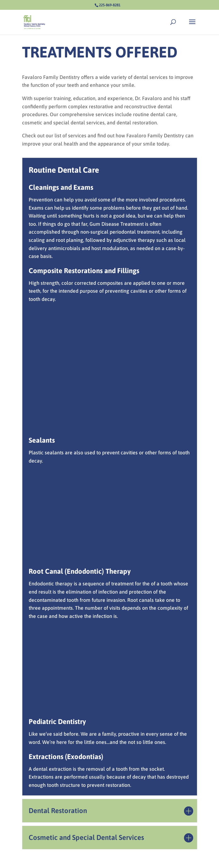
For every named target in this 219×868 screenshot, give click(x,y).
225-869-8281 (110, 5)
